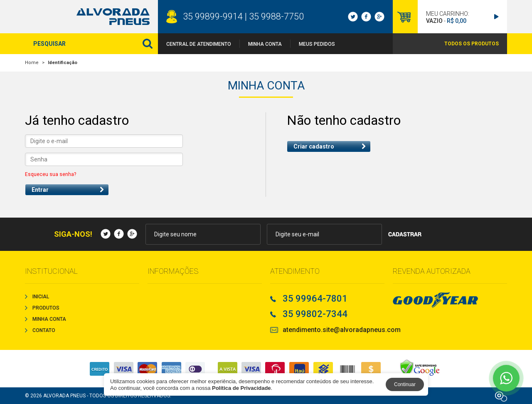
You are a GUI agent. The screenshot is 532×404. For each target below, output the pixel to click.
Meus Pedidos (317, 44)
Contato (44, 330)
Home (32, 63)
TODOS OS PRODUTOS (472, 44)
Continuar (405, 384)
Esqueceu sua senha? (50, 174)
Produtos (46, 308)
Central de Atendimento (199, 44)
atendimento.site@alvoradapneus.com (342, 330)
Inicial (41, 297)
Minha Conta (265, 44)
